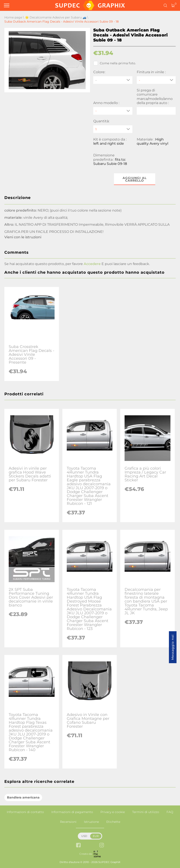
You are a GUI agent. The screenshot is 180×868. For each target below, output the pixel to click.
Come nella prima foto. (115, 63)
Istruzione (91, 822)
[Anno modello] (113, 111)
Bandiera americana (23, 797)
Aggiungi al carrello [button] (135, 179)
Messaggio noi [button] (173, 647)
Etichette (113, 822)
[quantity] (113, 129)
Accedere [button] (92, 264)
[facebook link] (78, 846)
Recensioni (68, 822)
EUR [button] (96, 836)
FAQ (170, 812)
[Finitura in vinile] (156, 80)
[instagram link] (102, 846)
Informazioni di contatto (25, 812)
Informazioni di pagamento (72, 812)
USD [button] (84, 836)
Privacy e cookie (113, 812)
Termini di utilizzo (146, 812)
